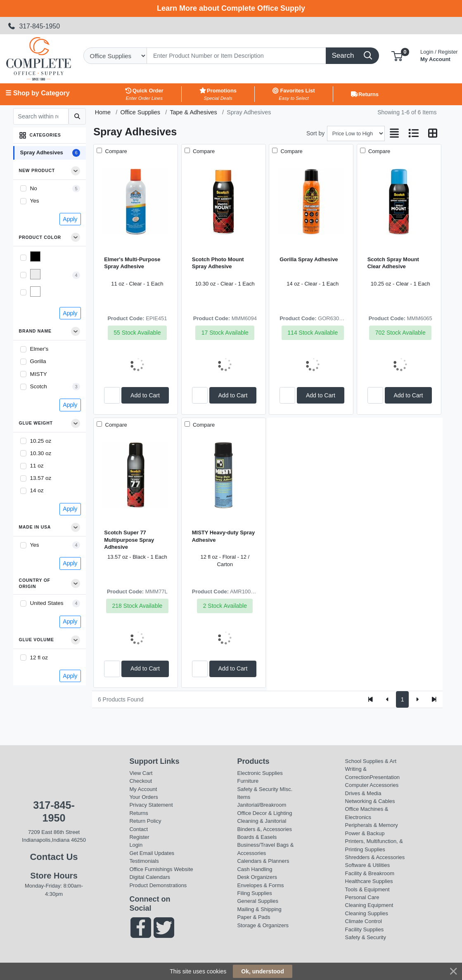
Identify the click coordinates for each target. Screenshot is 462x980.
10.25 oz (41, 441)
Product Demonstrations (158, 885)
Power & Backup (365, 833)
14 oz (37, 490)
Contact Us (54, 857)
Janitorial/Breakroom (262, 805)
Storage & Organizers (263, 925)
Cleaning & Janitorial (262, 821)
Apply (70, 219)
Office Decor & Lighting (264, 813)
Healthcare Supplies (369, 881)
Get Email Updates (152, 853)
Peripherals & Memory (372, 825)
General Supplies (257, 901)
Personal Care (362, 897)
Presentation (385, 777)
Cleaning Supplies (367, 913)
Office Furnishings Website (161, 869)
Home (103, 112)
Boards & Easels (257, 837)
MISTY (39, 374)
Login (136, 845)
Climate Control (364, 921)
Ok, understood (262, 971)
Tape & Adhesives (193, 112)
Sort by (315, 133)
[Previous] (387, 699)
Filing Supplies (254, 893)
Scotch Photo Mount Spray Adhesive (218, 263)
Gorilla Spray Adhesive (309, 259)
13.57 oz (41, 478)
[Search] (236, 56)
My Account (439, 55)
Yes (35, 201)
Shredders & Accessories (375, 857)
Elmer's (39, 349)
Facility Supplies (365, 929)
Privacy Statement (151, 805)
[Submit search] (77, 116)
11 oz (37, 466)
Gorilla (38, 361)
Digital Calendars (150, 877)
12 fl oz (39, 658)
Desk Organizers (257, 877)
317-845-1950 (34, 26)
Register (139, 837)
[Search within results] (41, 116)
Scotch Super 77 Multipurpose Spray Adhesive (129, 540)
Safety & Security (257, 789)
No (34, 188)
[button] (397, 55)
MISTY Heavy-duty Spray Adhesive (223, 536)
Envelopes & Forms (260, 885)
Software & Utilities (368, 865)
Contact (139, 829)
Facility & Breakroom (370, 873)
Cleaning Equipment (369, 905)
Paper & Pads (254, 917)
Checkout (141, 781)
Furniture (248, 781)
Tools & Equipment (367, 889)
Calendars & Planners (263, 861)
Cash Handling (255, 869)
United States (47, 603)
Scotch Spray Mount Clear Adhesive (393, 263)
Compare (115, 151)
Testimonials (144, 861)
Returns (139, 813)
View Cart (141, 773)
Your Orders (143, 797)
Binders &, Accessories (264, 829)
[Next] (417, 699)
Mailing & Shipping (259, 909)
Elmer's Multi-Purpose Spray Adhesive (132, 263)
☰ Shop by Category (37, 93)
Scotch (39, 386)
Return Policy (145, 821)
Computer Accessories (372, 785)
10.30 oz (41, 453)
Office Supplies (140, 112)
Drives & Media (363, 793)
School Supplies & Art (371, 761)
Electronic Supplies (260, 773)
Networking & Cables (370, 801)
